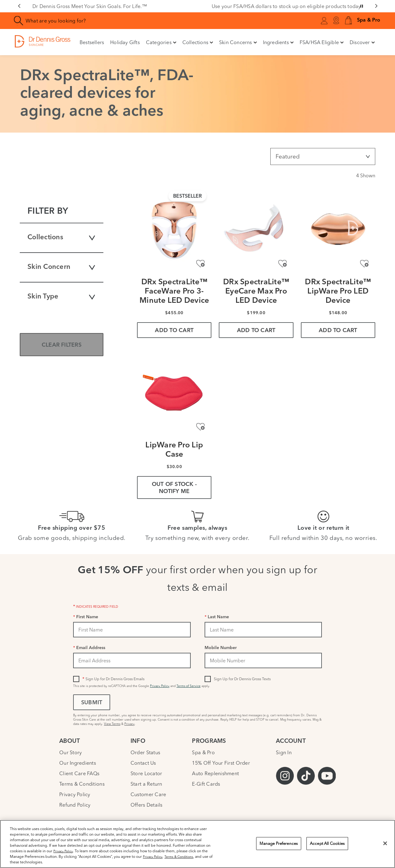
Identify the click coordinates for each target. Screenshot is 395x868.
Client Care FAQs (79, 773)
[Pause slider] (362, 6)
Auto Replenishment (215, 773)
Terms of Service (189, 686)
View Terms (112, 724)
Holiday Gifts (125, 42)
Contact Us (143, 763)
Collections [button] (198, 42)
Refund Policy (75, 805)
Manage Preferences (279, 843)
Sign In (284, 752)
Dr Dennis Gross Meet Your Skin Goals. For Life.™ (90, 6)
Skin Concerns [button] (238, 42)
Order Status (145, 752)
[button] (348, 21)
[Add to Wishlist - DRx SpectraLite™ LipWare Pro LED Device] (364, 263)
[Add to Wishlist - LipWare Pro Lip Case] (200, 427)
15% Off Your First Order (221, 763)
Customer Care (148, 794)
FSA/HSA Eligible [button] (322, 42)
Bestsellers (92, 42)
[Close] (385, 843)
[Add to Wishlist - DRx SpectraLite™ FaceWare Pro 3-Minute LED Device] (200, 263)
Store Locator (146, 773)
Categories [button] (161, 42)
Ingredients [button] (278, 42)
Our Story (71, 752)
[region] (197, 844)
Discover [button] (362, 42)
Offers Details (147, 805)
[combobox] (115, 21)
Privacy (129, 724)
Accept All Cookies (327, 843)
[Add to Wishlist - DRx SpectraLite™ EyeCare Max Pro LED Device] (283, 263)
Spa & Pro (203, 752)
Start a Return (146, 784)
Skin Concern (62, 267)
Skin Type (62, 297)
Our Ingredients (78, 763)
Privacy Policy (160, 686)
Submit (92, 703)
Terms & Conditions (82, 784)
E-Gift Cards (206, 784)
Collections (62, 238)
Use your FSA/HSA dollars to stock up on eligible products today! (287, 6)
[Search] (19, 21)
